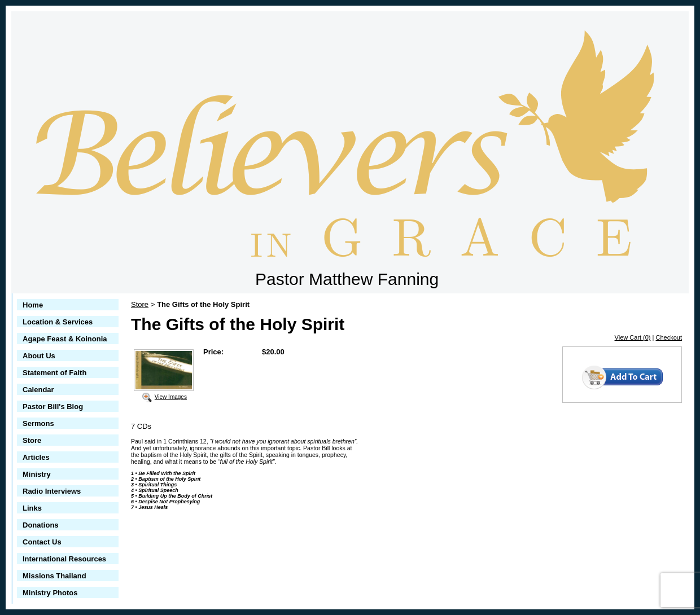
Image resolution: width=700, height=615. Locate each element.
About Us (39, 356)
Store (32, 440)
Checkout (669, 337)
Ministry (37, 474)
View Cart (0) (633, 337)
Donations (41, 525)
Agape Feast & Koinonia (65, 339)
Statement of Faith (54, 373)
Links (32, 508)
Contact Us (42, 542)
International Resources (64, 559)
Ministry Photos (50, 593)
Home (33, 305)
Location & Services (58, 322)
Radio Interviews (52, 491)
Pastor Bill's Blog (53, 407)
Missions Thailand (54, 576)
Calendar (38, 390)
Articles (36, 457)
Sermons (38, 423)
